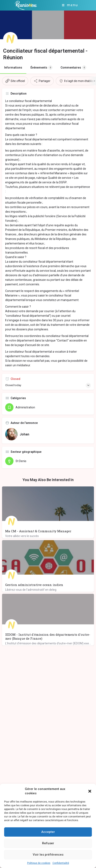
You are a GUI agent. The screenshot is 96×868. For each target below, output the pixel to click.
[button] (90, 791)
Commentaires (73, 68)
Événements (41, 68)
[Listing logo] (10, 39)
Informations (13, 68)
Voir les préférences (48, 855)
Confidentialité (61, 863)
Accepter (48, 832)
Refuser (48, 843)
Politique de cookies (39, 863)
